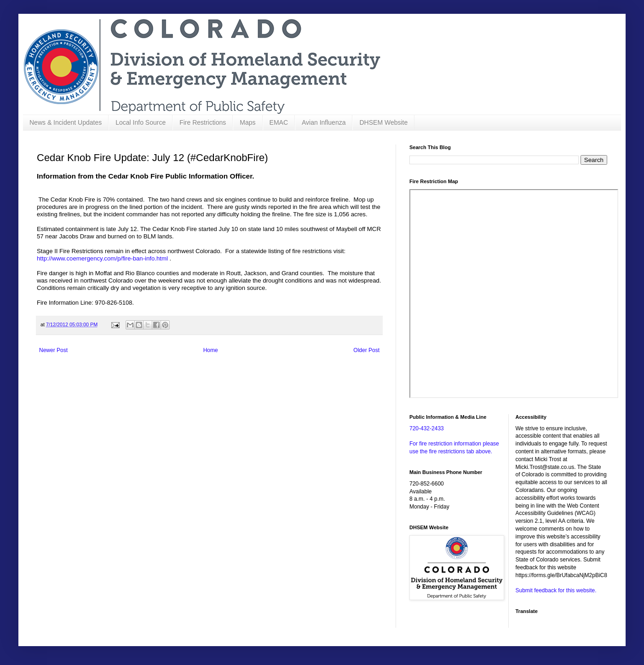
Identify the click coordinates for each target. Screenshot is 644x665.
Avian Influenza (324, 122)
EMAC (279, 122)
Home (211, 350)
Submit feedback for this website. (556, 590)
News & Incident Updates (66, 122)
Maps (247, 122)
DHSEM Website (383, 122)
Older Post (366, 350)
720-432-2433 (427, 428)
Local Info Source (141, 122)
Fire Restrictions (203, 122)
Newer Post (53, 350)
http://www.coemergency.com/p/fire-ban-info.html (102, 258)
